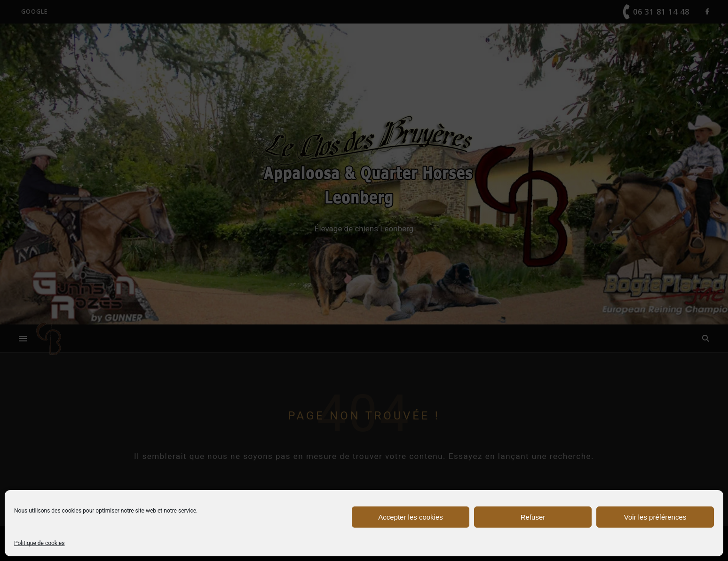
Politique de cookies (39, 543)
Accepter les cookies (411, 517)
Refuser (533, 517)
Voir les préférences (655, 517)
